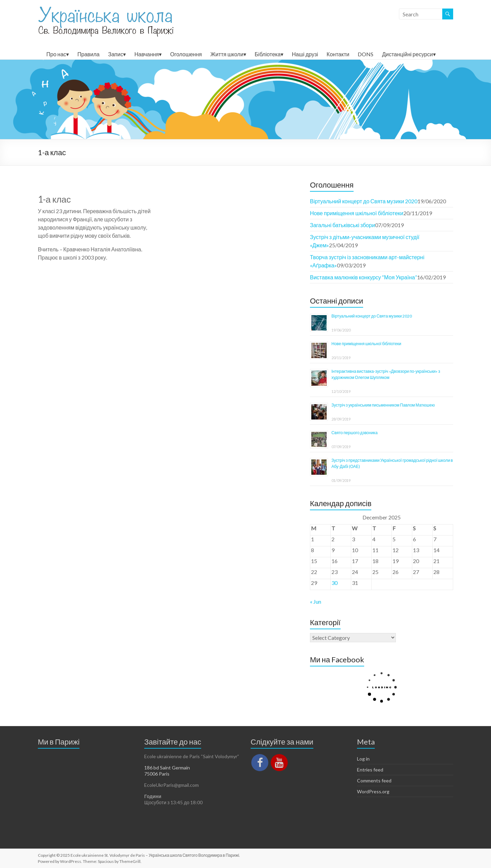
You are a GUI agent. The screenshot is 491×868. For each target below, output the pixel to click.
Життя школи (227, 54)
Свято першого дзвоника (354, 433)
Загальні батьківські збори (343, 225)
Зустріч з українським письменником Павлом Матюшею (383, 405)
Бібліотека (268, 54)
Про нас (56, 54)
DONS (366, 54)
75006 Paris (157, 774)
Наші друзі (305, 54)
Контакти (338, 54)
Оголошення (186, 54)
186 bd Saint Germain (167, 768)
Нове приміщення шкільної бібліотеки (357, 213)
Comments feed (374, 781)
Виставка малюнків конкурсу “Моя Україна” (363, 277)
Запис (116, 54)
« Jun (316, 601)
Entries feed (370, 770)
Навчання (147, 54)
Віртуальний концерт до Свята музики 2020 (364, 201)
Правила (88, 54)
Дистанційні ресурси (407, 54)
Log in (363, 759)
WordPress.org (373, 791)
